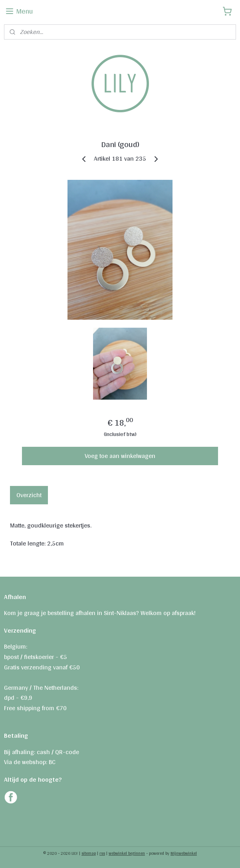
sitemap (89, 853)
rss (102, 853)
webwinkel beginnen (127, 853)
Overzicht (29, 495)
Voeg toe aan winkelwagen (120, 456)
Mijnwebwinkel (184, 853)
